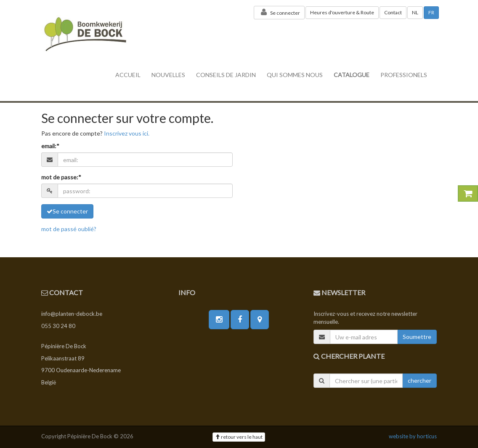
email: (50, 146)
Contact (393, 12)
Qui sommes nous (295, 75)
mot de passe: (61, 177)
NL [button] (415, 12)
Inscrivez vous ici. (127, 133)
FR (431, 12)
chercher (420, 380)
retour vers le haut (239, 437)
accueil (128, 75)
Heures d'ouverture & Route (342, 12)
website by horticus (413, 436)
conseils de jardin (226, 75)
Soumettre (417, 337)
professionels (404, 75)
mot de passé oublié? (69, 229)
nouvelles (168, 75)
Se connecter (279, 12)
